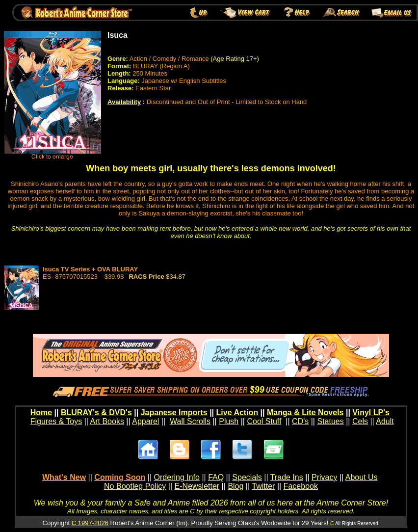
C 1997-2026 (90, 523)
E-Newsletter (197, 486)
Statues (330, 421)
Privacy (324, 477)
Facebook (301, 486)
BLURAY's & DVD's (96, 412)
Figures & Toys (56, 421)
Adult (385, 421)
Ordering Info (177, 477)
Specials (247, 477)
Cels (360, 421)
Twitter (263, 486)
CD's (300, 421)
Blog (235, 486)
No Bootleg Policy (135, 486)
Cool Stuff (264, 421)
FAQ (216, 477)
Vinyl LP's (371, 412)
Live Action (237, 412)
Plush (229, 421)
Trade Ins (287, 477)
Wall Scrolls (190, 421)
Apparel (145, 421)
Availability (124, 102)
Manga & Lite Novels (305, 412)
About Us (362, 477)
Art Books (107, 421)
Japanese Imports (174, 412)
